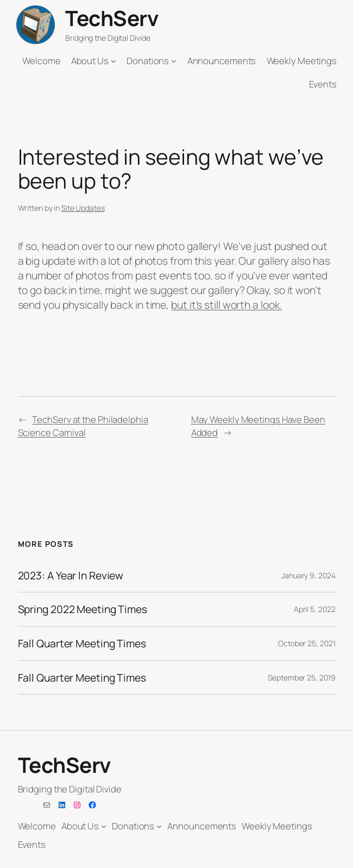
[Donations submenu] (174, 61)
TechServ (112, 18)
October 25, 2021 (307, 643)
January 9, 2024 (308, 575)
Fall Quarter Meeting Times (82, 644)
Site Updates (83, 208)
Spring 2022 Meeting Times (83, 609)
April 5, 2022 (315, 609)
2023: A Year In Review (71, 576)
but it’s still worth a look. (226, 305)
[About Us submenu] (114, 61)
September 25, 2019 (301, 677)
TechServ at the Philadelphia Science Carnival (83, 426)
